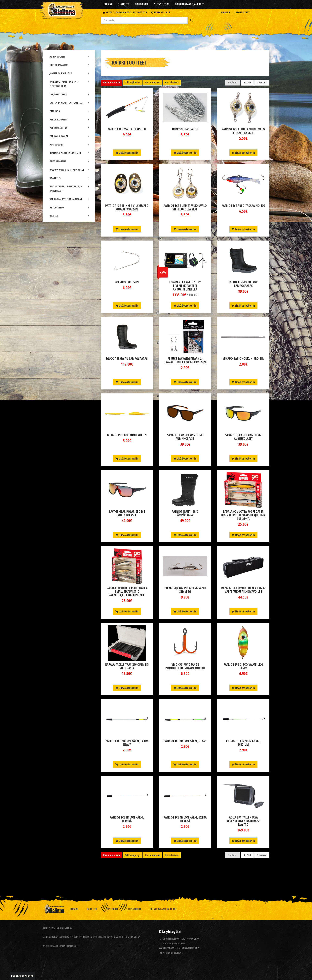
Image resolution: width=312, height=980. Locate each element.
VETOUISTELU (69, 207)
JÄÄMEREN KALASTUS (69, 73)
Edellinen (233, 83)
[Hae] (192, 20)
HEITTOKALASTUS (69, 65)
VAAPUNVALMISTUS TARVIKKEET (69, 170)
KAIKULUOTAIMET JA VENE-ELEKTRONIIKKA (69, 84)
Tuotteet (124, 4)
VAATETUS (69, 178)
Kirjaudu (225, 12)
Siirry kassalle (160, 12)
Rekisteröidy (242, 12)
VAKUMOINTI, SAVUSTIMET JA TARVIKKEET (69, 189)
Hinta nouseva (153, 83)
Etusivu (108, 4)
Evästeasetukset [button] (22, 976)
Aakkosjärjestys (133, 83)
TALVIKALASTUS (69, 161)
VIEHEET (69, 216)
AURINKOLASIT (69, 57)
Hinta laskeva (172, 83)
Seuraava (262, 83)
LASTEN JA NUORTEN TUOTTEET (69, 103)
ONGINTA (69, 111)
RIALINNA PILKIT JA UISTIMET (69, 153)
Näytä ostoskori (125, 12)
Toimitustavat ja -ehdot (190, 4)
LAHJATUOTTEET (69, 94)
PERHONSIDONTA (69, 136)
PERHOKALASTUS (69, 128)
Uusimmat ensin (111, 83)
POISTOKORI (69, 145)
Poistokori (141, 4)
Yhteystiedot (161, 4)
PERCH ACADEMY (69, 119)
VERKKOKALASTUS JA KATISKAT (69, 199)
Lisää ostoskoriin (127, 153)
